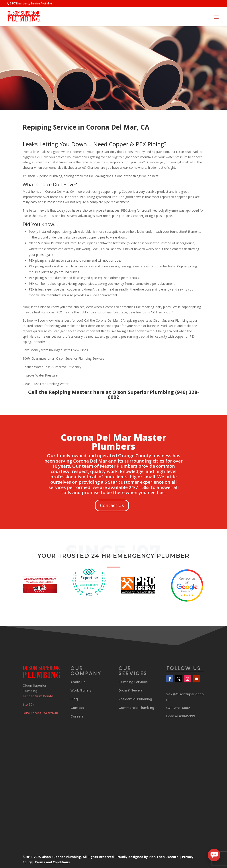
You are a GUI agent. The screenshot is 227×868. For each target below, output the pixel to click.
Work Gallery (81, 690)
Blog (74, 699)
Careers (77, 716)
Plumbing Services (133, 682)
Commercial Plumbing (136, 708)
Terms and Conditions (52, 862)
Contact (77, 708)
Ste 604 (29, 705)
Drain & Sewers (131, 690)
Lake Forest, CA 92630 (40, 713)
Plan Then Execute (164, 857)
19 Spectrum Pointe (38, 696)
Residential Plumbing (135, 699)
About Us (78, 682)
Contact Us (112, 505)
